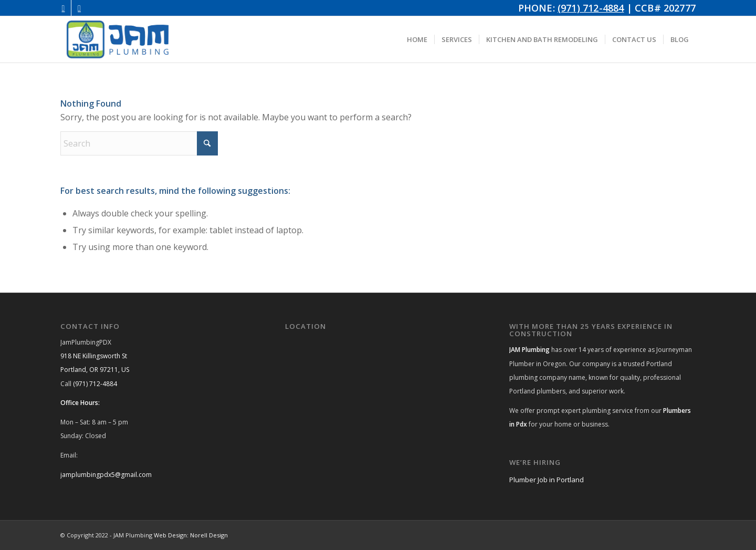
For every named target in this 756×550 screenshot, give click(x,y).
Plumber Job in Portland (547, 480)
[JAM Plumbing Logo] (118, 39)
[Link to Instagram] (63, 8)
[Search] (139, 143)
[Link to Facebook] (79, 8)
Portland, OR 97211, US (95, 370)
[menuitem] (417, 39)
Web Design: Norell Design (191, 535)
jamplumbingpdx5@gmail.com (106, 475)
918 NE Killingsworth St (94, 356)
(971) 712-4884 (591, 8)
